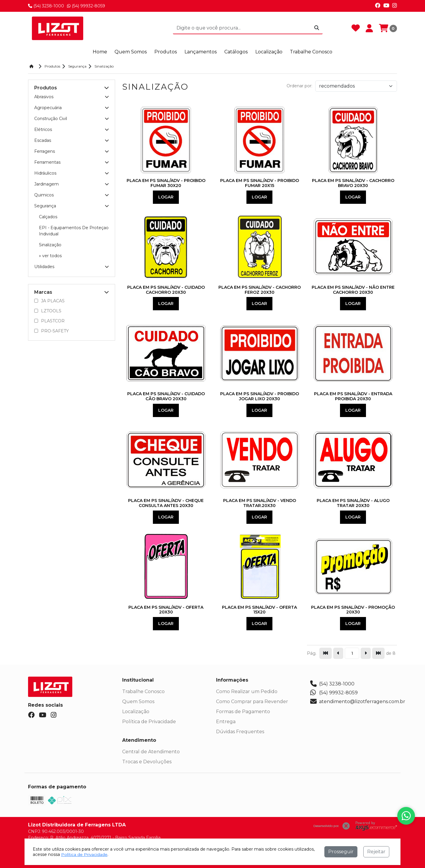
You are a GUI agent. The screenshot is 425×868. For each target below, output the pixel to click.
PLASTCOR (49, 321)
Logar (166, 197)
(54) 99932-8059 (86, 6)
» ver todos (50, 255)
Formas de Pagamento (243, 712)
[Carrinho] (388, 28)
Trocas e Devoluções (147, 762)
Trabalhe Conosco (143, 691)
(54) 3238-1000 (46, 6)
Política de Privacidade (149, 722)
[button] (107, 88)
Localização (136, 712)
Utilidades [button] (72, 266)
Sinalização (50, 245)
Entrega (226, 722)
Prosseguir (341, 852)
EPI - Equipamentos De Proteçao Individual (74, 230)
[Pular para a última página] (378, 653)
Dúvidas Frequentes (240, 732)
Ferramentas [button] (72, 162)
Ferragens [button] (72, 151)
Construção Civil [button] (72, 118)
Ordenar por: (299, 86)
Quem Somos (138, 702)
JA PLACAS (49, 301)
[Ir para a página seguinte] (366, 653)
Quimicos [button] (72, 195)
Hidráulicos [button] (72, 173)
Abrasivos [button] (72, 96)
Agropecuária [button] (72, 107)
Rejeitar (376, 852)
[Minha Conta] (369, 28)
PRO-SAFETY (52, 331)
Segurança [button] (72, 206)
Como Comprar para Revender (252, 702)
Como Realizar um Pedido (247, 691)
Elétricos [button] (72, 129)
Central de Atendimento (151, 752)
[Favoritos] (356, 28)
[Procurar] (317, 28)
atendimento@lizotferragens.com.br (358, 702)
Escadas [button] (72, 140)
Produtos (166, 52)
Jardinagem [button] (72, 184)
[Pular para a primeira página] (326, 653)
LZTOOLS (48, 311)
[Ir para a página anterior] (338, 653)
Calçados (48, 216)
